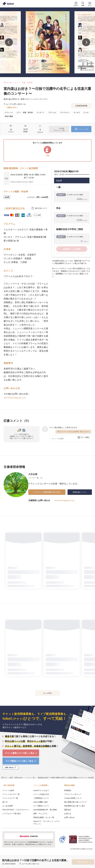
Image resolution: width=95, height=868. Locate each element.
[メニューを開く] (90, 4)
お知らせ (68, 813)
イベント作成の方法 (41, 794)
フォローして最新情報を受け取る (47, 492)
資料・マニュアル (40, 813)
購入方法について (41, 208)
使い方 (5, 802)
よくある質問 (8, 806)
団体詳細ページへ (80, 492)
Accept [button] (86, 856)
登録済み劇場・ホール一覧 (44, 817)
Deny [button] (74, 856)
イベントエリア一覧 (10, 798)
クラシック (8, 82)
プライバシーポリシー (73, 794)
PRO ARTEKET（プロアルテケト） (16, 810)
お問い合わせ (69, 817)
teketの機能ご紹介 (41, 802)
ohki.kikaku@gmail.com (15, 398)
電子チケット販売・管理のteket (12, 778)
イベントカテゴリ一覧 (11, 794)
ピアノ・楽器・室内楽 (24, 82)
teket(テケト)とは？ (41, 790)
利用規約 (68, 790)
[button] (3, 859)
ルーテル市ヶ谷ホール (31, 864)
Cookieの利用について (73, 798)
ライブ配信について (41, 806)
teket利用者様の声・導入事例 (45, 810)
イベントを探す (8, 790)
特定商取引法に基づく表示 (75, 806)
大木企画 (33, 474)
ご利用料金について (41, 798)
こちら (74, 274)
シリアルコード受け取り (12, 813)
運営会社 (68, 810)
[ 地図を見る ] (12, 107)
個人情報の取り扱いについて (75, 802)
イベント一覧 (30, 778)
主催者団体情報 (81, 106)
